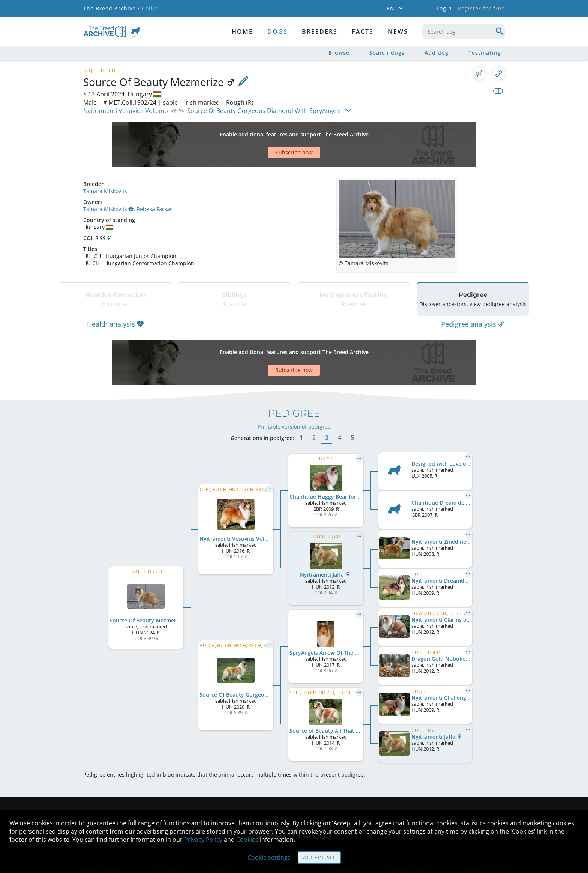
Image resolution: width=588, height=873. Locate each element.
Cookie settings (269, 858)
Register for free (481, 8)
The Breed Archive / (112, 8)
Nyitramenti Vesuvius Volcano (126, 111)
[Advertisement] (265, 132)
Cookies (247, 840)
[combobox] (463, 31)
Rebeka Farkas (154, 183)
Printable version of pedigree (294, 382)
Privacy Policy (203, 840)
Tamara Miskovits (105, 165)
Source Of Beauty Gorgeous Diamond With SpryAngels (264, 111)
